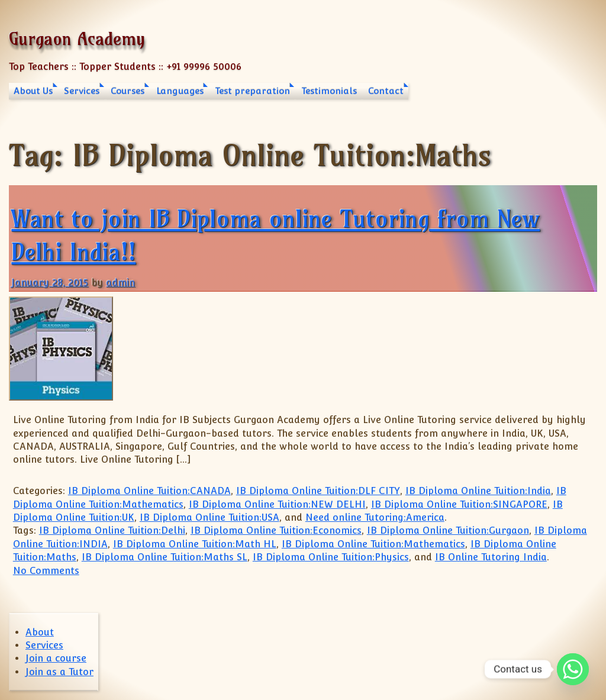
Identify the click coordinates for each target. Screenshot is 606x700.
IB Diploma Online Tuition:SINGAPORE (459, 504)
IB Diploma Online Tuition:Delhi (112, 530)
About (40, 632)
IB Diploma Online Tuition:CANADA (149, 491)
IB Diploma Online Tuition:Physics (331, 557)
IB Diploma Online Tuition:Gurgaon (448, 530)
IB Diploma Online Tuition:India (478, 491)
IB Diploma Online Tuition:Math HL (195, 544)
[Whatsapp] (573, 669)
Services (82, 91)
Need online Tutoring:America (375, 517)
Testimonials (329, 91)
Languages (180, 91)
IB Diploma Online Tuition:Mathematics (373, 544)
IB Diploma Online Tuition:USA (209, 517)
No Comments (46, 571)
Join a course (56, 658)
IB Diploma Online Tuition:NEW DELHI (277, 504)
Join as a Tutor (59, 672)
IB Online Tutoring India (491, 557)
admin (120, 283)
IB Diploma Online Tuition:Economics (276, 530)
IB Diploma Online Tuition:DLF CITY (318, 491)
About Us (33, 91)
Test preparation (252, 91)
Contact (386, 91)
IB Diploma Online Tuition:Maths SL (165, 557)
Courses (128, 91)
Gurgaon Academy (77, 39)
